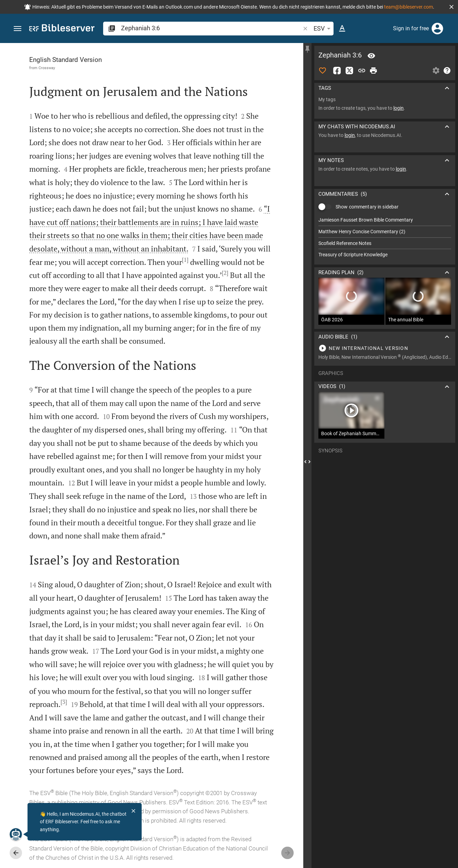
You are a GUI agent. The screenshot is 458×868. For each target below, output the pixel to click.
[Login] (437, 29)
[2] (225, 273)
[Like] (323, 71)
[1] (185, 260)
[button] (451, 7)
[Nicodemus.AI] (16, 834)
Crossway (47, 68)
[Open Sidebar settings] (436, 71)
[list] (385, 237)
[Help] (447, 71)
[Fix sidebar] (307, 49)
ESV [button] (323, 29)
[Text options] (342, 29)
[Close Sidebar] (307, 462)
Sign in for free (411, 28)
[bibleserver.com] (62, 29)
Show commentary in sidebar (367, 207)
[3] (64, 702)
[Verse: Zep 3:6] (371, 56)
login (399, 108)
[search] (211, 28)
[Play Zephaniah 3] (385, 348)
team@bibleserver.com (408, 7)
